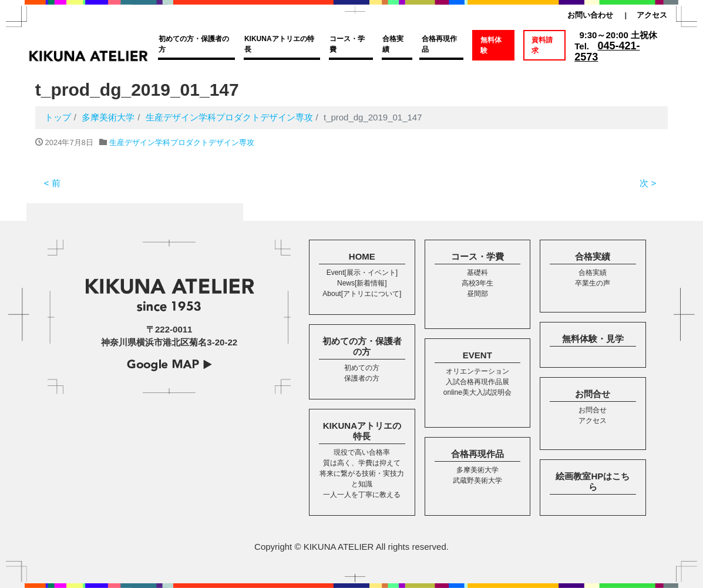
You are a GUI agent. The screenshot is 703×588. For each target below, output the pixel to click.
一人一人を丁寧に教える (362, 495)
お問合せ (593, 394)
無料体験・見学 (593, 339)
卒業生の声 (593, 283)
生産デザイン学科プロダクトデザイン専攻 (182, 142)
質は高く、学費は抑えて (362, 463)
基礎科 (477, 273)
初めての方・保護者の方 (194, 44)
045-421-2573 (607, 51)
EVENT (477, 355)
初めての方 (362, 368)
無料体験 (491, 45)
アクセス (652, 15)
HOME (362, 256)
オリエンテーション (477, 371)
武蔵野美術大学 (477, 481)
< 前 (52, 183)
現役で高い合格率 (362, 452)
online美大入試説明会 (477, 392)
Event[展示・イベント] (362, 273)
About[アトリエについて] (362, 294)
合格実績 (393, 44)
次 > (648, 183)
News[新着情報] (362, 283)
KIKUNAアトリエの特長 (279, 44)
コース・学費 (347, 44)
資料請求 (542, 45)
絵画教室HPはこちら (593, 481)
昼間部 (477, 294)
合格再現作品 (439, 44)
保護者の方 (362, 378)
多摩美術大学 (477, 470)
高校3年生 (478, 283)
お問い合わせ (590, 15)
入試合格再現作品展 (477, 382)
